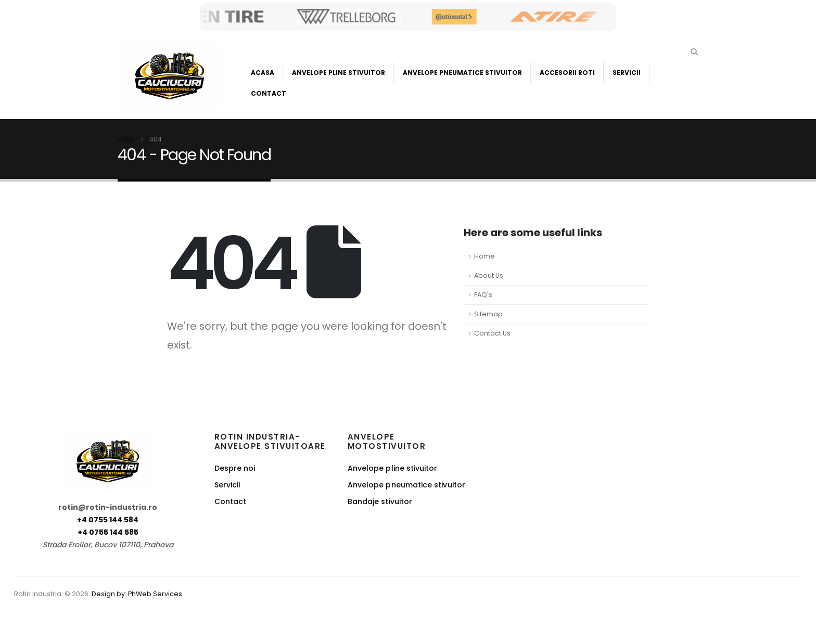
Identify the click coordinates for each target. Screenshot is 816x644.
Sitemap (488, 314)
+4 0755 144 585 (108, 532)
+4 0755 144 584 (108, 520)
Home (484, 256)
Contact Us (492, 333)
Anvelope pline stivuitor (393, 468)
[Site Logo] (169, 76)
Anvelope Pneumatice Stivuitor (462, 73)
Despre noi (235, 468)
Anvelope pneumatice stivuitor (406, 485)
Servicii (627, 73)
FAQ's (483, 295)
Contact (269, 93)
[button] (694, 52)
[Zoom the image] (108, 441)
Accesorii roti (567, 73)
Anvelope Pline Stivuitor (339, 73)
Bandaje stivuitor (380, 501)
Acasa (263, 73)
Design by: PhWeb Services (137, 594)
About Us (489, 275)
